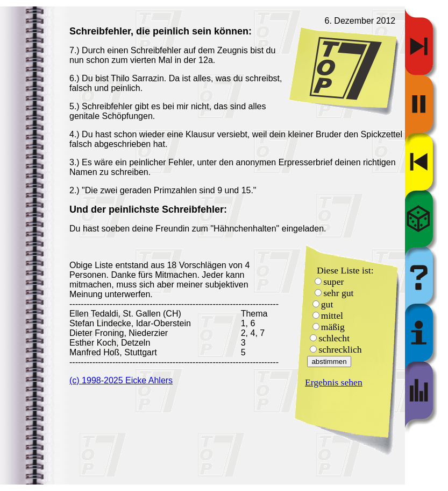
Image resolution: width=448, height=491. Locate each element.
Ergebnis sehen (334, 382)
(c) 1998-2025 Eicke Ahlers (121, 380)
